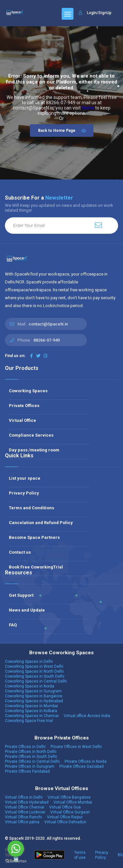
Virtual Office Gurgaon (70, 812)
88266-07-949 (47, 340)
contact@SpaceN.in (48, 324)
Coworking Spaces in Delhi (29, 662)
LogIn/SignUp (99, 13)
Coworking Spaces (28, 391)
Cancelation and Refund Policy (41, 523)
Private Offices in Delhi (25, 747)
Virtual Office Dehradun (65, 822)
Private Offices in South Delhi (31, 757)
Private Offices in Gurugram (30, 766)
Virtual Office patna (22, 822)
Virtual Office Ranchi (23, 817)
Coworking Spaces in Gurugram (33, 691)
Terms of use (80, 855)
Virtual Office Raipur (65, 817)
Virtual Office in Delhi (24, 797)
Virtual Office (22, 420)
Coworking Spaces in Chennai (32, 716)
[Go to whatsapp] (16, 849)
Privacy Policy (24, 493)
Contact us (20, 552)
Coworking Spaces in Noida (30, 686)
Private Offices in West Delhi (76, 747)
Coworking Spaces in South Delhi (35, 676)
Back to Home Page (62, 131)
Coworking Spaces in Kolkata (31, 711)
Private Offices (24, 406)
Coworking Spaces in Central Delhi (36, 681)
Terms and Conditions (31, 508)
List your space (25, 478)
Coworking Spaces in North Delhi (34, 671)
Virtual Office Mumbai (73, 802)
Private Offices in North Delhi (31, 752)
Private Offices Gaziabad (82, 766)
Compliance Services (31, 435)
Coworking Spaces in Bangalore (34, 696)
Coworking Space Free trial (29, 721)
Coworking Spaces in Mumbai (31, 706)
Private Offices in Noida (86, 761)
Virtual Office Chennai (25, 807)
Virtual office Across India (87, 716)
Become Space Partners (34, 537)
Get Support (21, 595)
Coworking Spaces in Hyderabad (34, 701)
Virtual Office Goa (65, 807)
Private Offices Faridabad (27, 771)
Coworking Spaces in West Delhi (34, 666)
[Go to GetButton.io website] (16, 861)
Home (88, 108)
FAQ (13, 625)
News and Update (27, 610)
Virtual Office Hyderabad (27, 802)
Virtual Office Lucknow (25, 812)
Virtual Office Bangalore (69, 797)
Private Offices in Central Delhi (32, 761)
